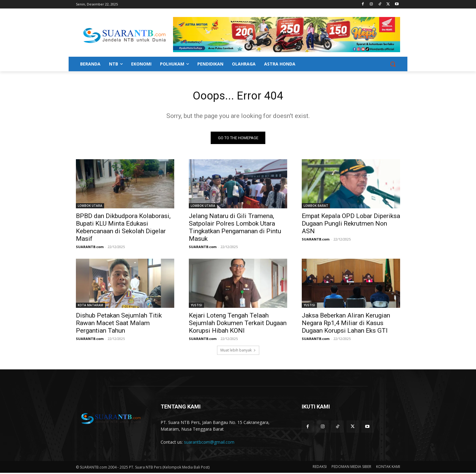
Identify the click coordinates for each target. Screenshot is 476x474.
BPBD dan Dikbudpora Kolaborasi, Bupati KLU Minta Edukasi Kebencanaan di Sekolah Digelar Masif (123, 229)
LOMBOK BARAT (316, 207)
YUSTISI (196, 306)
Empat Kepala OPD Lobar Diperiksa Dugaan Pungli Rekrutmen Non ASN (351, 225)
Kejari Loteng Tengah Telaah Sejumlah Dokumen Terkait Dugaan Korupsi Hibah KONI (238, 324)
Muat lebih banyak (238, 351)
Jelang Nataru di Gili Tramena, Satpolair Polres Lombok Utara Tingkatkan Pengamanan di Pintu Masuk (235, 229)
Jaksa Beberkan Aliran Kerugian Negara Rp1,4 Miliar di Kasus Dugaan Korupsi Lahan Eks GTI (346, 324)
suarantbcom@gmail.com (209, 444)
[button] (393, 64)
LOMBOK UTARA (90, 207)
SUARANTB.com (90, 248)
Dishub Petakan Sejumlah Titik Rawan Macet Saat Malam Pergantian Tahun (119, 324)
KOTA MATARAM (90, 306)
